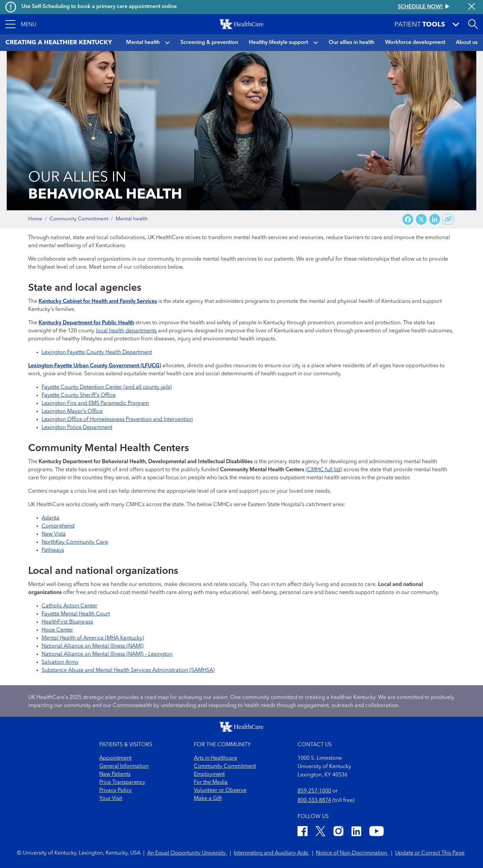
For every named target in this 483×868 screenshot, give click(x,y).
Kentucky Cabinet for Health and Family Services (98, 302)
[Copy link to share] (448, 219)
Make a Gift (208, 799)
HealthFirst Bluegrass (67, 622)
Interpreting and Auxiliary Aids (272, 853)
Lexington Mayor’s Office (72, 412)
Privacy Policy (116, 791)
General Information (124, 766)
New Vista (54, 534)
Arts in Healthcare (216, 758)
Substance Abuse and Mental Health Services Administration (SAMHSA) (128, 670)
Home (35, 219)
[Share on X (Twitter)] (421, 220)
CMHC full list (324, 470)
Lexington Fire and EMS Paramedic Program (95, 403)
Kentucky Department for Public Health (86, 323)
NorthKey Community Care (75, 542)
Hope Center (57, 630)
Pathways (53, 550)
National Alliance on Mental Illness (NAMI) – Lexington (107, 654)
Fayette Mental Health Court (76, 614)
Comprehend (58, 526)
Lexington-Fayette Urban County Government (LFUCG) (95, 366)
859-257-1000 (314, 791)
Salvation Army (60, 662)
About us (467, 43)
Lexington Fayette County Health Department (97, 352)
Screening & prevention (209, 43)
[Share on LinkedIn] (435, 220)
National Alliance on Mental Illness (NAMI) (93, 646)
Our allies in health (352, 43)
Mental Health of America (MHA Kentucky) (93, 638)
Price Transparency (122, 782)
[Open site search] (473, 24)
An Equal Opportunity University (187, 853)
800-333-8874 (314, 801)
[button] (21, 24)
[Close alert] (472, 7)
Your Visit (111, 799)
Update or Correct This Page (430, 853)
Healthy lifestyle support (278, 43)
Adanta (50, 518)
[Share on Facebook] (408, 220)
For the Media (211, 782)
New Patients (115, 774)
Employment (209, 774)
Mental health (143, 43)
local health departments (126, 331)
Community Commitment (79, 219)
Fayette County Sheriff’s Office (79, 395)
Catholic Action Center (69, 606)
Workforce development (415, 43)
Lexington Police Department (77, 428)
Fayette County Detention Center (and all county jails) (107, 387)
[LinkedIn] (356, 832)
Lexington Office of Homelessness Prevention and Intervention (117, 420)
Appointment (115, 758)
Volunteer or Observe (220, 791)
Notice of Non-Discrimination (352, 853)
